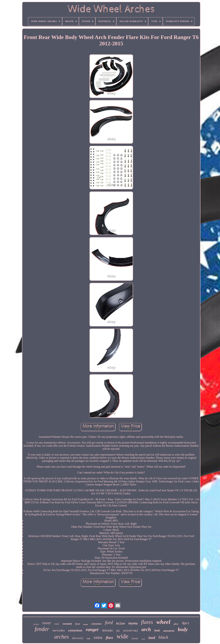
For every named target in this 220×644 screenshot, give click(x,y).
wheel (163, 622)
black (163, 637)
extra (98, 637)
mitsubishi (169, 631)
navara (135, 638)
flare (109, 638)
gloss (176, 624)
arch (146, 629)
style (143, 639)
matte (57, 624)
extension (96, 624)
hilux (121, 624)
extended (67, 624)
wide (122, 636)
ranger (92, 630)
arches (61, 637)
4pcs (185, 623)
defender (108, 630)
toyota (133, 623)
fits (118, 631)
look (157, 630)
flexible (36, 624)
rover (47, 623)
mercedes (59, 630)
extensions (75, 630)
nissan (86, 624)
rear (89, 639)
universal (131, 631)
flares (147, 622)
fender (42, 629)
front (78, 624)
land (152, 638)
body (183, 629)
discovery (78, 638)
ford (109, 622)
